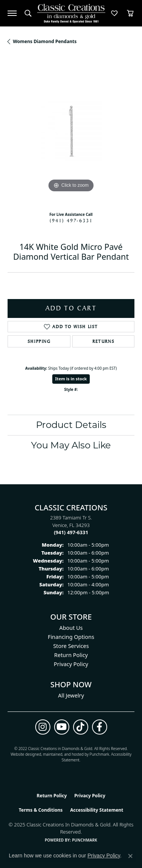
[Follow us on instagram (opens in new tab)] (43, 727)
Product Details (71, 425)
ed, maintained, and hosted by (63, 754)
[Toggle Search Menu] (28, 13)
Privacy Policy (71, 664)
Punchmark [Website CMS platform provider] (85, 840)
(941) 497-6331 (71, 220)
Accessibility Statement (97, 810)
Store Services (71, 646)
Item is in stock (71, 379)
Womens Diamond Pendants (45, 41)
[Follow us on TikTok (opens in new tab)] (81, 727)
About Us (71, 628)
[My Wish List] (114, 13)
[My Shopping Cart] (130, 13)
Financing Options (71, 637)
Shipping (39, 341)
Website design (24, 754)
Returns (103, 341)
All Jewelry (71, 695)
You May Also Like (71, 445)
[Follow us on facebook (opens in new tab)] (100, 727)
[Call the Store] (71, 532)
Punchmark (100, 754)
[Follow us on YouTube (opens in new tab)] (62, 727)
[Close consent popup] (130, 856)
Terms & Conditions (41, 810)
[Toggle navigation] (12, 13)
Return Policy (71, 655)
